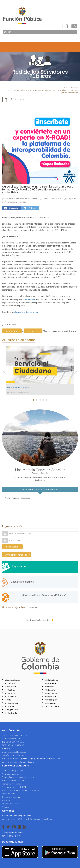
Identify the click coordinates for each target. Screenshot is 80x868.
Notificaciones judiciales (13, 771)
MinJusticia (10, 683)
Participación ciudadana (13, 780)
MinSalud (49, 687)
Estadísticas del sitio (12, 804)
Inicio (66, 88)
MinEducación (11, 703)
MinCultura (10, 706)
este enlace (30, 299)
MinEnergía (50, 690)
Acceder (6, 807)
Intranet (6, 800)
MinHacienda (51, 683)
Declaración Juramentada (18, 387)
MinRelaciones (52, 680)
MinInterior (10, 693)
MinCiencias (10, 696)
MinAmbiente (11, 713)
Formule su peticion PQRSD (14, 787)
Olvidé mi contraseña (16, 555)
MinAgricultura (12, 710)
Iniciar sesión (12, 547)
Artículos (74, 88)
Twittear (32, 208)
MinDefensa (10, 687)
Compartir (14, 208)
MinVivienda (50, 703)
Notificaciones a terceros (13, 774)
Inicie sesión (11, 331)
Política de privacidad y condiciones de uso (21, 790)
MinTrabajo (10, 690)
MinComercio (51, 693)
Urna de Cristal (52, 706)
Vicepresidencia (12, 680)
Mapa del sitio (8, 794)
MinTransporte (52, 700)
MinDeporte (50, 696)
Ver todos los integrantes (38, 620)
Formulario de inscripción (27, 312)
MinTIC (8, 700)
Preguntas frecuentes (12, 784)
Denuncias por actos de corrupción (18, 777)
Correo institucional (11, 797)
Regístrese (33, 331)
